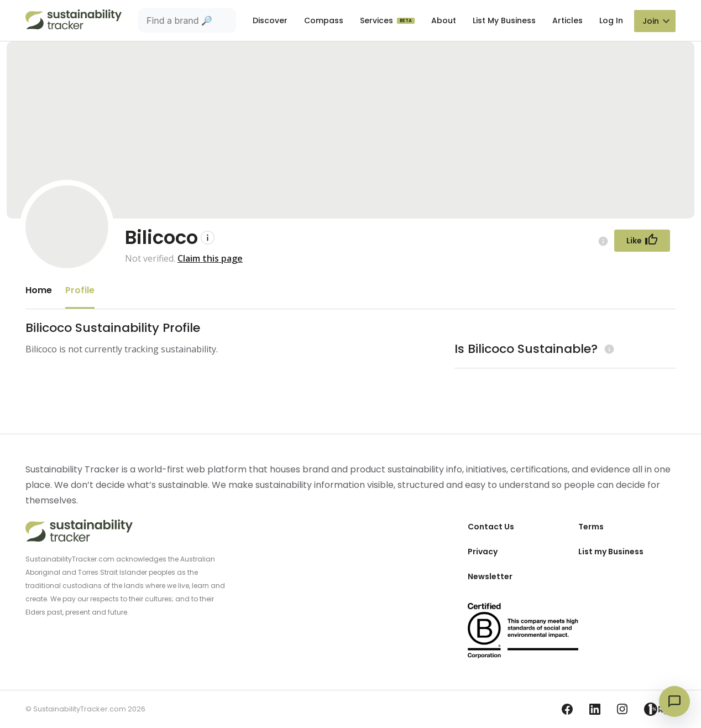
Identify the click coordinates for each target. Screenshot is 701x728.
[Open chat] (674, 701)
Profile (80, 290)
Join (651, 21)
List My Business (504, 20)
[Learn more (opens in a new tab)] (608, 349)
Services (378, 20)
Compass (324, 20)
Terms (591, 527)
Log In (611, 20)
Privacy (483, 552)
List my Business (611, 552)
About (444, 20)
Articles (567, 20)
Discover (270, 20)
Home (39, 290)
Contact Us (491, 527)
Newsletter (490, 576)
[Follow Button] (642, 241)
